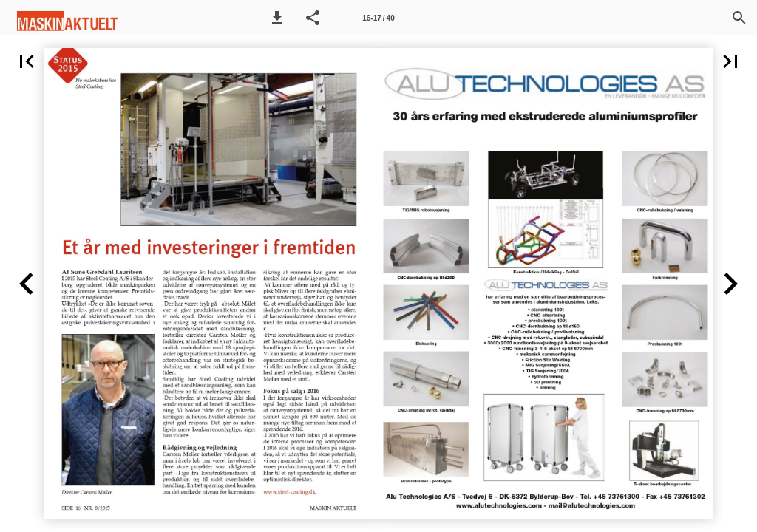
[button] (277, 18)
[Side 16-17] (378, 18)
